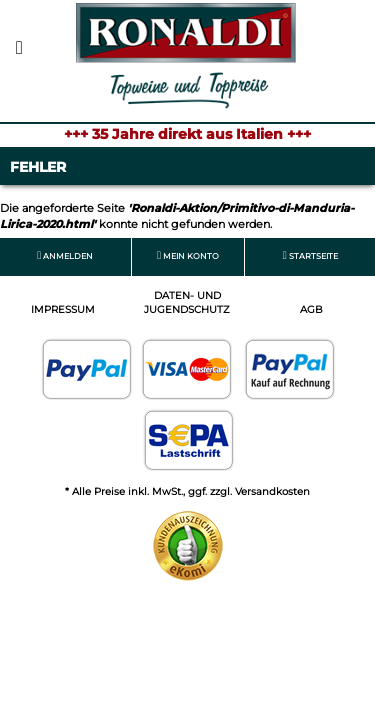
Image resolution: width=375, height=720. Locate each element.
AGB (311, 309)
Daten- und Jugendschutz (187, 302)
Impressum (63, 309)
